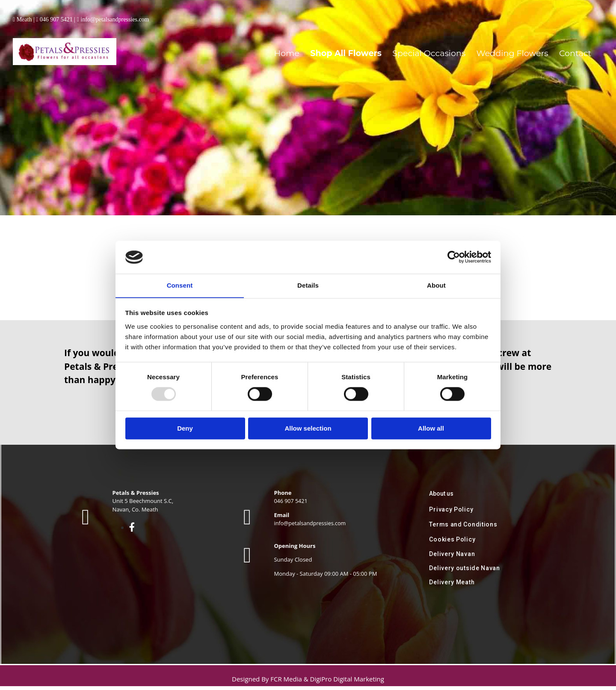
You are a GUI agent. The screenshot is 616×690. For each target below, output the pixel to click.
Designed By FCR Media (268, 683)
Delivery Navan (452, 558)
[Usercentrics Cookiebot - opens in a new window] (454, 257)
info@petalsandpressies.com (115, 19)
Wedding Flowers (528, 44)
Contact (579, 44)
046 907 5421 (56, 19)
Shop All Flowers (395, 44)
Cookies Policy (452, 543)
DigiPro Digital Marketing (347, 683)
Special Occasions (462, 44)
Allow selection (308, 429)
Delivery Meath (452, 586)
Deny (185, 429)
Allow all (431, 429)
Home (347, 44)
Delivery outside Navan (464, 572)
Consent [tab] (180, 285)
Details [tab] (308, 285)
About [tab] (436, 285)
